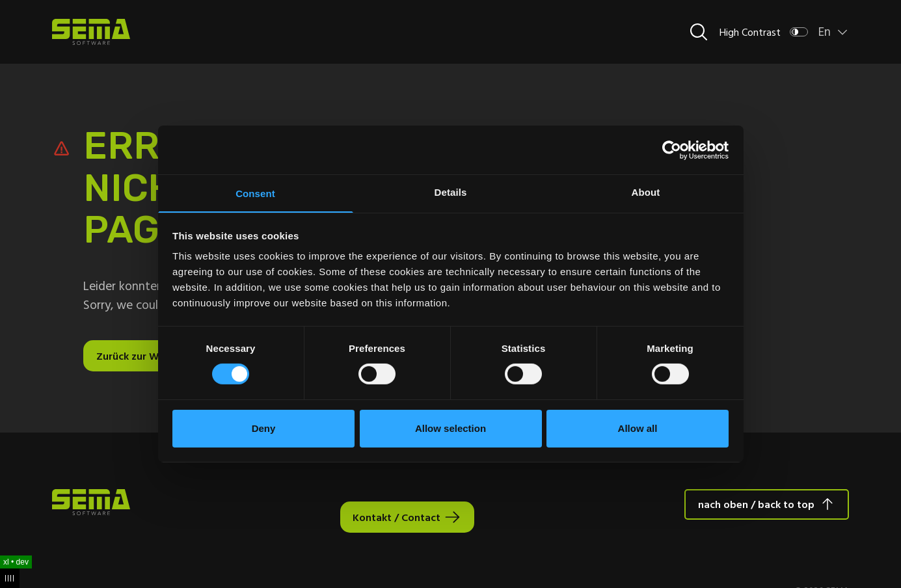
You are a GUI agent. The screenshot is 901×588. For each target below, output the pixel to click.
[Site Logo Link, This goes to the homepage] (91, 32)
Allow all (638, 429)
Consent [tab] (255, 194)
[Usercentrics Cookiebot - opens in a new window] (672, 149)
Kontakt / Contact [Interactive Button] (396, 517)
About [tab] (646, 192)
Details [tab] (451, 192)
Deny (264, 429)
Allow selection (450, 429)
